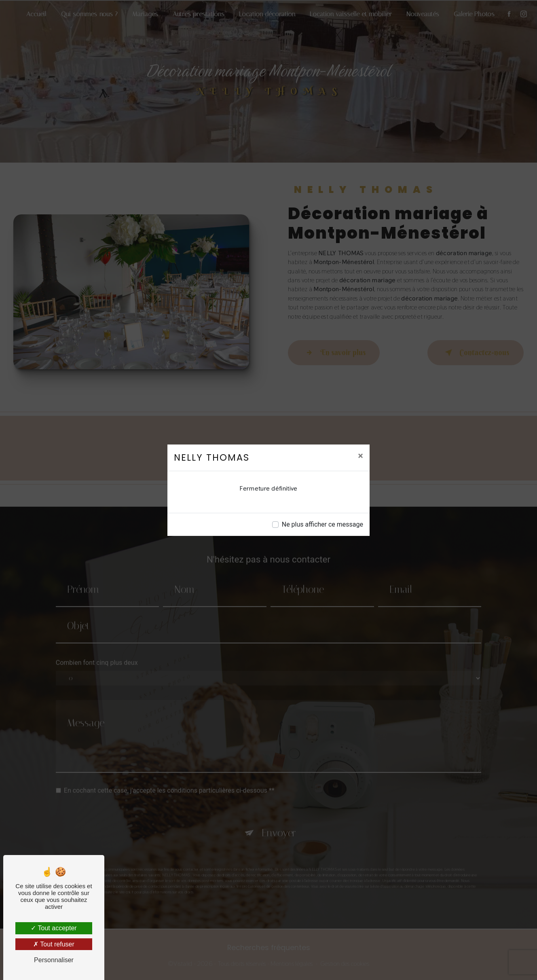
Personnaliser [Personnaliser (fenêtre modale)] (54, 960)
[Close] (360, 456)
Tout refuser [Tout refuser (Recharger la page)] (54, 944)
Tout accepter (54, 928)
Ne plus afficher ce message (322, 524)
